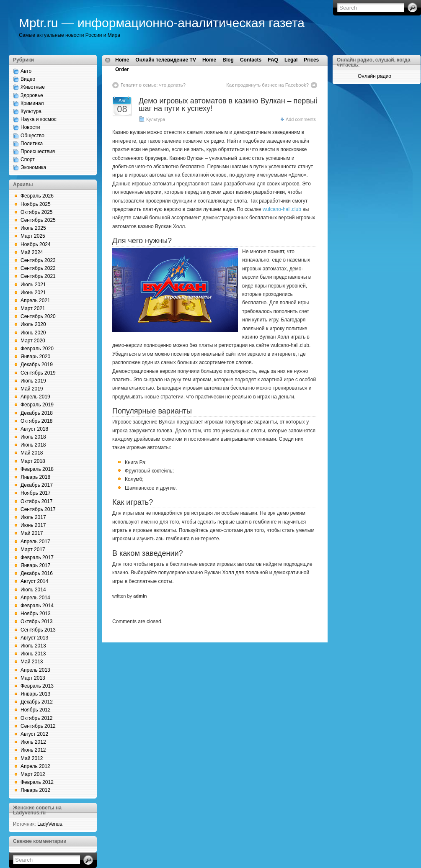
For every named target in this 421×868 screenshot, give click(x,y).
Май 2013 (32, 662)
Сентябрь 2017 (38, 509)
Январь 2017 (35, 565)
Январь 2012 (35, 790)
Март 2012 (33, 774)
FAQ (273, 60)
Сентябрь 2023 (38, 260)
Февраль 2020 (37, 349)
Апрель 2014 (35, 598)
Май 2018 (32, 453)
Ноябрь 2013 (36, 614)
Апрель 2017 (35, 542)
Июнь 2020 (33, 333)
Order (122, 69)
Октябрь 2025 (37, 212)
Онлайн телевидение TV (166, 60)
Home (122, 60)
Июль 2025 (33, 228)
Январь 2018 (35, 477)
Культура (31, 111)
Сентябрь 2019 (38, 373)
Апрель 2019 (35, 397)
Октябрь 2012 (37, 718)
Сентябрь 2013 (38, 630)
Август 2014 (34, 581)
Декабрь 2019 (37, 365)
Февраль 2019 (37, 405)
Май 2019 (32, 389)
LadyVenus (50, 824)
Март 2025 (33, 236)
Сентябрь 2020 (38, 316)
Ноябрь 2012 (36, 710)
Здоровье (32, 95)
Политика (32, 144)
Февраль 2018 (37, 469)
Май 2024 (32, 252)
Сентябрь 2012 (38, 726)
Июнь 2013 (33, 654)
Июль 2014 (33, 590)
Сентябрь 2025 (38, 220)
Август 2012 (34, 734)
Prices (311, 60)
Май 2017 (32, 533)
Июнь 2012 (33, 750)
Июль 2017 (33, 517)
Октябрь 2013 (37, 621)
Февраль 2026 (37, 196)
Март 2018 (33, 461)
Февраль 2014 (37, 606)
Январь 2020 (35, 357)
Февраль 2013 (37, 686)
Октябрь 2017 (37, 501)
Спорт (28, 159)
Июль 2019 (33, 381)
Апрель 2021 (35, 300)
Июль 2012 (33, 742)
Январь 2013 (35, 694)
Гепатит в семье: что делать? (153, 85)
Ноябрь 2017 (36, 493)
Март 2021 (33, 308)
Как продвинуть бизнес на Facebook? (267, 85)
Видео (28, 79)
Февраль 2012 (37, 782)
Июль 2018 (33, 437)
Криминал (32, 103)
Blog (228, 60)
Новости (30, 127)
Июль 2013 (33, 646)
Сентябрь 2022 (38, 268)
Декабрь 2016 (37, 573)
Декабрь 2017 (37, 485)
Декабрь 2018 (37, 413)
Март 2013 (33, 678)
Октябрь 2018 (37, 421)
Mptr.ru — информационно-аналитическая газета (162, 23)
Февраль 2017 (37, 557)
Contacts (251, 60)
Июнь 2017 (33, 525)
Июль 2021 (33, 285)
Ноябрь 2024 (36, 244)
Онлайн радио (375, 76)
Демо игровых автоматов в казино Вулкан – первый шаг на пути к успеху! (229, 105)
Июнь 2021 (33, 293)
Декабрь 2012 (37, 702)
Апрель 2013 (35, 670)
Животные (33, 87)
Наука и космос (39, 119)
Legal (291, 60)
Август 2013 (34, 638)
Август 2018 (34, 429)
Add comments (301, 119)
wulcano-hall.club (282, 209)
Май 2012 (32, 758)
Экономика (33, 167)
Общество (32, 136)
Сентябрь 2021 (38, 276)
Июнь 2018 (33, 445)
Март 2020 (33, 341)
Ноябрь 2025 (36, 204)
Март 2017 (33, 550)
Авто (26, 71)
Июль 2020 (33, 324)
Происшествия (38, 152)
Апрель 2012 (35, 766)
